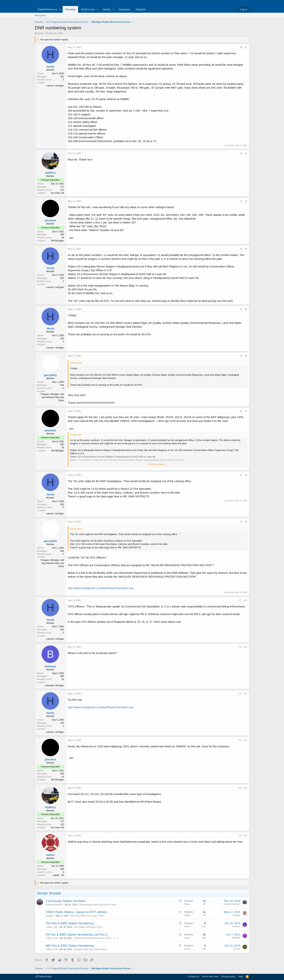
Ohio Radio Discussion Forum (88, 927)
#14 (245, 788)
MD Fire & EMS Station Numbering (70, 946)
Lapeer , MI (58, 875)
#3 (246, 201)
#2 (246, 153)
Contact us (194, 976)
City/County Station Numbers (66, 901)
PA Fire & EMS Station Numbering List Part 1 (77, 935)
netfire (50, 855)
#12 (245, 694)
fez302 (237, 949)
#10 (245, 600)
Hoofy (41, 33)
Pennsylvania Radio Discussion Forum (98, 905)
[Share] (241, 47)
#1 (246, 47)
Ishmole (236, 915)
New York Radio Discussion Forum (87, 916)
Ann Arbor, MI (57, 193)
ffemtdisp (236, 938)
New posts (40, 15)
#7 (246, 411)
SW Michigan (58, 241)
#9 (246, 522)
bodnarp (50, 666)
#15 (245, 836)
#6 (246, 356)
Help (241, 976)
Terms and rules (210, 976)
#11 (245, 647)
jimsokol (50, 220)
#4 (246, 249)
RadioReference (47, 9)
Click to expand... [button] (158, 464)
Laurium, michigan (55, 86)
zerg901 (50, 916)
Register (141, 9)
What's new (88, 9)
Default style (44, 976)
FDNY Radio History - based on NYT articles (76, 912)
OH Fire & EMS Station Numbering (70, 923)
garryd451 (50, 375)
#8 (246, 475)
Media (107, 9)
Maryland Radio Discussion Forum (90, 949)
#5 (246, 309)
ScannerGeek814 (54, 905)
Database (124, 9)
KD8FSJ (50, 173)
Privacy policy (228, 976)
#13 (245, 740)
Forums (70, 9)
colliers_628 (52, 927)
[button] (60, 9)
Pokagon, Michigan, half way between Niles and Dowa (52, 397)
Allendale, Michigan (54, 685)
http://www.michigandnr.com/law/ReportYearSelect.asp (101, 588)
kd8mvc (236, 927)
